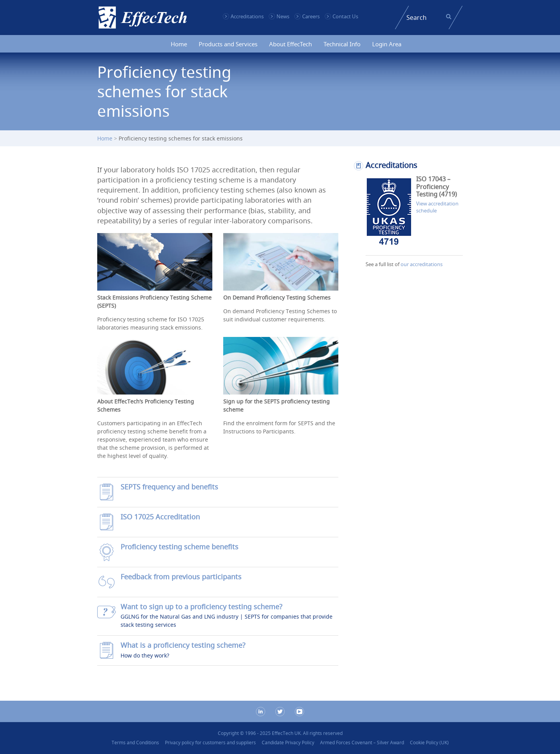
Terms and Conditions (135, 743)
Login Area (387, 44)
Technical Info (342, 44)
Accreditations (247, 16)
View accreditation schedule (437, 207)
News (283, 16)
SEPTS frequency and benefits (169, 487)
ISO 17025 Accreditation (160, 517)
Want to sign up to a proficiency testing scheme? (201, 607)
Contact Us (345, 16)
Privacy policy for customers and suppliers (210, 743)
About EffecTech (290, 44)
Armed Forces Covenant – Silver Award (362, 743)
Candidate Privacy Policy (288, 743)
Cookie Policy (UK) (429, 743)
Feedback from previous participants (181, 577)
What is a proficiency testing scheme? (183, 645)
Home (179, 44)
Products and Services (228, 44)
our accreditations (422, 264)
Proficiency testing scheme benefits (179, 547)
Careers (311, 16)
